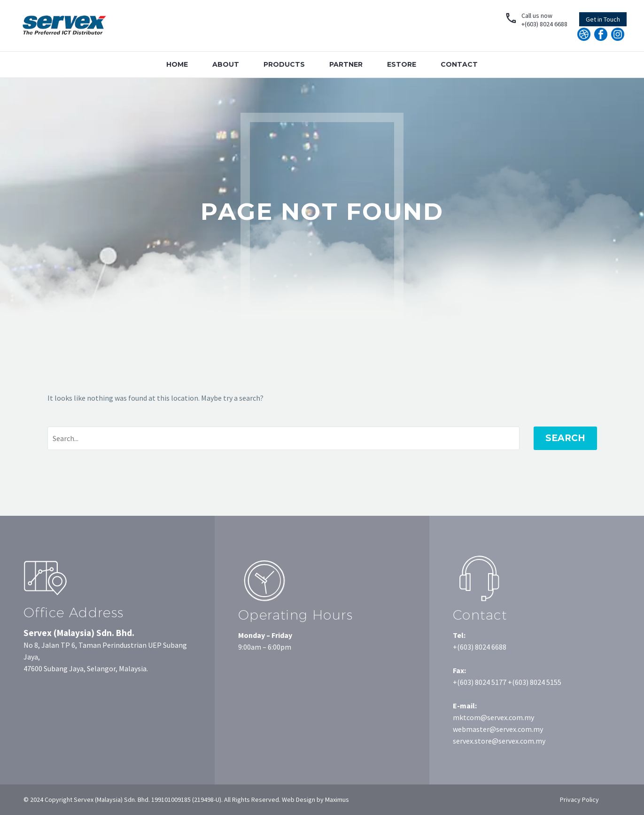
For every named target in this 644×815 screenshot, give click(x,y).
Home (177, 64)
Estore (402, 64)
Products (284, 64)
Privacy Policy (579, 799)
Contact (459, 64)
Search (565, 438)
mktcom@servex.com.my (493, 717)
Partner (346, 64)
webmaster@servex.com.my (498, 729)
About (226, 64)
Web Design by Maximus (315, 799)
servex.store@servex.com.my (499, 741)
